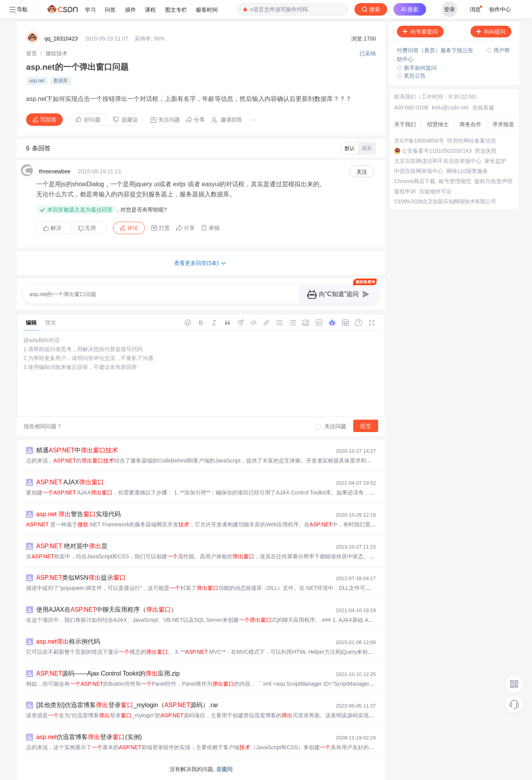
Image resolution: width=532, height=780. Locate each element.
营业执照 (486, 151)
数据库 (61, 81)
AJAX (70, 482)
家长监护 (495, 161)
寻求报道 (503, 124)
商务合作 (470, 124)
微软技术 (56, 53)
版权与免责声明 (493, 181)
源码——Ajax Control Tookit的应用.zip (108, 673)
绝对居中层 (72, 546)
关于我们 (405, 124)
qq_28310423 (61, 39)
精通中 (77, 450)
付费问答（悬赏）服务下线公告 (436, 50)
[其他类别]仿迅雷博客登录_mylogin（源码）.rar (127, 705)
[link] (32, 53)
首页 (32, 53)
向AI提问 (491, 32)
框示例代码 (68, 641)
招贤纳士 (438, 124)
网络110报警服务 (467, 171)
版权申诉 (405, 191)
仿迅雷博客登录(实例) (89, 737)
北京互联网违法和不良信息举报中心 (438, 161)
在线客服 (483, 108)
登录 (449, 9)
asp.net (37, 81)
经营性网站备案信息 (472, 141)
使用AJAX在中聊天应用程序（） (107, 610)
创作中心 (500, 9)
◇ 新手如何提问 (417, 68)
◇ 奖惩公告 (411, 76)
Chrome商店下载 (415, 181)
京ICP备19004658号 (419, 141)
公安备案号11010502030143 (437, 151)
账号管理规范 (455, 181)
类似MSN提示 (81, 578)
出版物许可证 (435, 191)
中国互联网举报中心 (419, 171)
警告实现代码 (78, 514)
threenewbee (55, 171)
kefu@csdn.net (450, 108)
